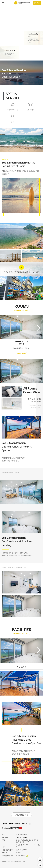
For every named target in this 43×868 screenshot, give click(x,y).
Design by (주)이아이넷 (12, 828)
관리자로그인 (26, 824)
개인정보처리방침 (14, 824)
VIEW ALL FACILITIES (21, 634)
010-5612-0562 (22, 815)
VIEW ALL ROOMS (22, 310)
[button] (18, 341)
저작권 (5, 824)
